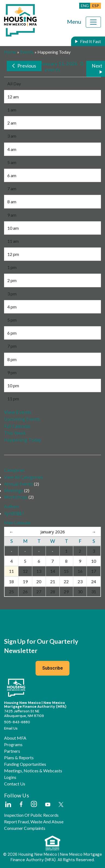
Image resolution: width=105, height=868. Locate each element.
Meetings (14, 491)
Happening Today (23, 440)
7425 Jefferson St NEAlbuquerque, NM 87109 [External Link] (24, 713)
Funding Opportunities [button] (25, 764)
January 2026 (53, 532)
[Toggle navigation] (93, 22)
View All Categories (23, 477)
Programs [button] (13, 745)
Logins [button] (10, 777)
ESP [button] (96, 6)
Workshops (16, 497)
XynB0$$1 (14, 513)
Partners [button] (12, 751)
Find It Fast (90, 41)
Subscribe (53, 668)
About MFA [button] (15, 738)
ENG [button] (85, 6)
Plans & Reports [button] (19, 758)
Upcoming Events (22, 419)
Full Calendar (17, 426)
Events (27, 52)
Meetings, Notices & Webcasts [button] (33, 771)
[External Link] (8, 805)
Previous (27, 66)
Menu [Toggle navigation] (74, 22)
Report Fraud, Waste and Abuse (34, 822)
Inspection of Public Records (31, 815)
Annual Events (19, 484)
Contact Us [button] (15, 784)
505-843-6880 (17, 722)
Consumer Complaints (25, 828)
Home (10, 52)
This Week (15, 433)
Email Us (11, 728)
